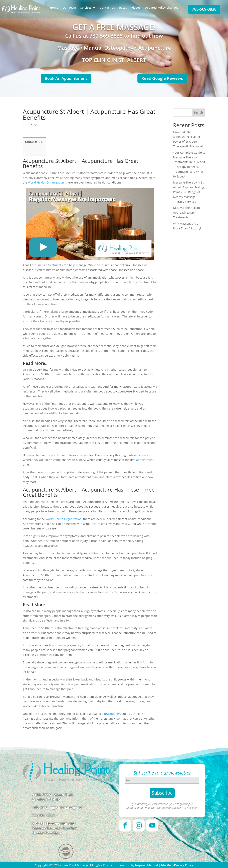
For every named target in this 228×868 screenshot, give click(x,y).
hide (41, 142)
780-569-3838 (204, 9)
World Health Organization (46, 182)
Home (54, 8)
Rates (123, 8)
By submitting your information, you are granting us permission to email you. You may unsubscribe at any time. (162, 806)
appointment (145, 460)
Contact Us (107, 8)
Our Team (69, 8)
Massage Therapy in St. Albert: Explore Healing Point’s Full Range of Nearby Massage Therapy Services (189, 192)
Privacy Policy (184, 865)
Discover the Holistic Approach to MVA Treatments (187, 212)
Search (198, 112)
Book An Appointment (66, 78)
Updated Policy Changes (161, 8)
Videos (136, 8)
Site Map (166, 865)
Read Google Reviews (162, 78)
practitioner (112, 714)
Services (86, 8)
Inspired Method (147, 865)
